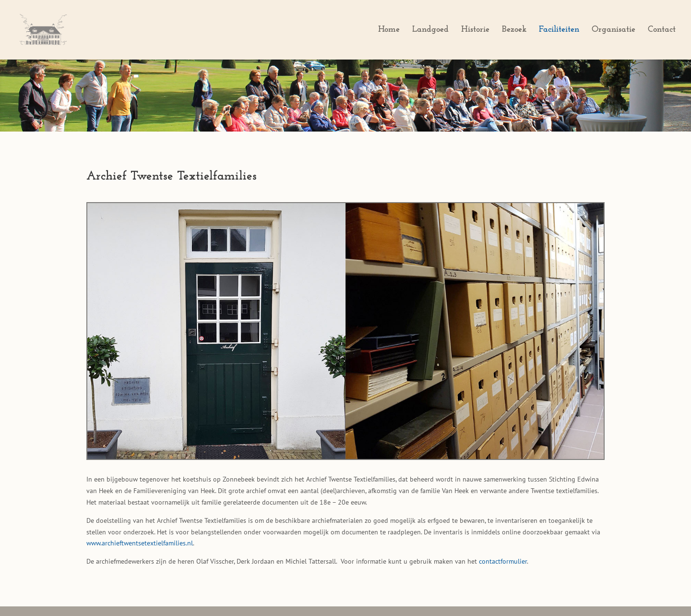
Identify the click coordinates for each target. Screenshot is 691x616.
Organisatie (614, 30)
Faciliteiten (559, 30)
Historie (475, 30)
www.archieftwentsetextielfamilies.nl (140, 543)
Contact (662, 30)
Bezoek (514, 30)
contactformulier (503, 561)
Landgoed (430, 30)
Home (389, 30)
